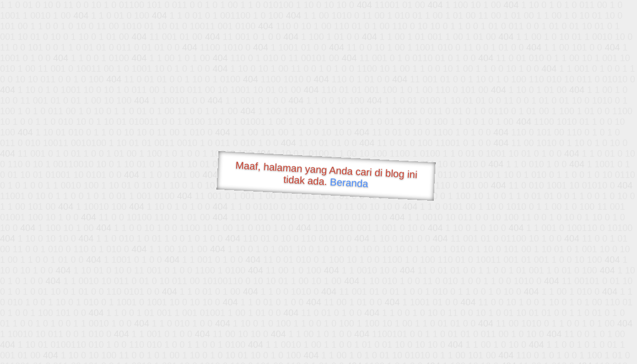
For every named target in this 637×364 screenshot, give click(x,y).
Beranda (349, 183)
